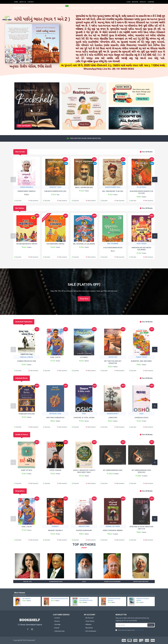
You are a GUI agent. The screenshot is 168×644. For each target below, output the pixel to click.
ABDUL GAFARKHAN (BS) (84, 187)
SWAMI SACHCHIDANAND (112, 582)
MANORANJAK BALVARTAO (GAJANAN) (141, 249)
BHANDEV (55, 526)
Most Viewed (20, 593)
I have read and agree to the (130, 630)
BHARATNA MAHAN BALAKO (114, 599)
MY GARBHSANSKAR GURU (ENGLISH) (141, 471)
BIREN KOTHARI (84, 526)
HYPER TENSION (55, 470)
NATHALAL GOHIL (55, 414)
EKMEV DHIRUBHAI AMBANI (113, 530)
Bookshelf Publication (24, 322)
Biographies (20, 491)
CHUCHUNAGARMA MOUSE (113, 248)
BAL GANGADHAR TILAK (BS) (113, 191)
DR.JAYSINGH (141, 187)
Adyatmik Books (22, 378)
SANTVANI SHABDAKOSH (55, 418)
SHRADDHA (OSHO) (141, 418)
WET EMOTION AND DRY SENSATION (113, 362)
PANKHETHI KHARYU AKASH (143, 599)
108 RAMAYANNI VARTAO (55, 244)
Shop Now (84, 299)
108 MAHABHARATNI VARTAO (27, 244)
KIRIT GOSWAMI (113, 244)
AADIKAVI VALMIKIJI (55, 530)
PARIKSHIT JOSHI (55, 187)
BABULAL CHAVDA (27, 357)
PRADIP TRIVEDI (141, 357)
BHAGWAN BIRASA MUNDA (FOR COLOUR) (141, 192)
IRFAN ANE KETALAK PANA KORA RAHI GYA (141, 528)
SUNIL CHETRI (55, 357)
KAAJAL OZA (27, 582)
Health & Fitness (22, 435)
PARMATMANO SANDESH (27, 191)
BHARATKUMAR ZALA (113, 187)
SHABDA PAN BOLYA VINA (27, 361)
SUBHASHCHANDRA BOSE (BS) (55, 191)
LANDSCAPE (113, 418)
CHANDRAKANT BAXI (56, 582)
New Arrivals (20, 152)
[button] (13, 180)
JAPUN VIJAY (113, 357)
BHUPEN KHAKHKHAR (84, 530)
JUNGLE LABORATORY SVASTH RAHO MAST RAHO (84, 471)
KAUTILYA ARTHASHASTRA (59, 599)
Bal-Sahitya (20, 208)
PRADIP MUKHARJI (27, 187)
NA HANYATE (26, 599)
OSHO (84, 414)
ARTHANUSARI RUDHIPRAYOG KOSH (86, 599)
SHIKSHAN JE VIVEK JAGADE (84, 418)
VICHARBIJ (84, 357)
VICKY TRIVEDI (141, 244)
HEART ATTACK (27, 470)
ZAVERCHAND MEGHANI (141, 582)
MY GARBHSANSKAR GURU (113, 470)
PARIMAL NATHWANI (113, 526)
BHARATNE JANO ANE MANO (141, 361)
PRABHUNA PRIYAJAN (27, 414)
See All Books (147, 152)
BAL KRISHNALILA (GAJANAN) (84, 244)
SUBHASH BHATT (113, 414)
